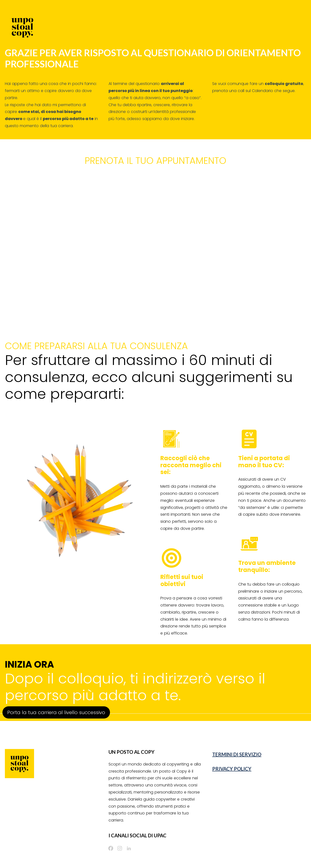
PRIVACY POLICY (232, 769)
